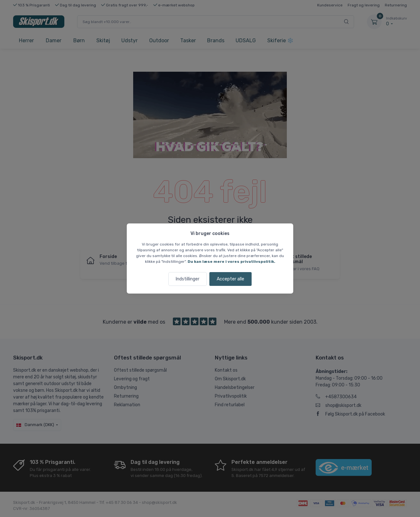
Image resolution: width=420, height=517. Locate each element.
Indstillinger (188, 279)
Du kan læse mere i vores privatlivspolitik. (231, 262)
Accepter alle (230, 279)
